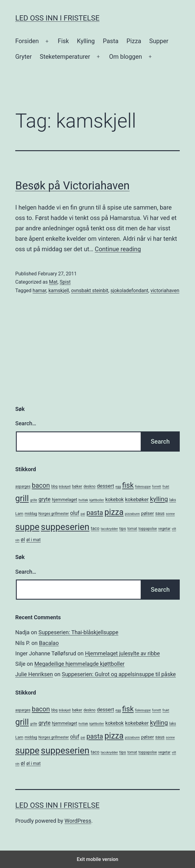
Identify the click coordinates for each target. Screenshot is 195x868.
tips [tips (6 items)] (123, 529)
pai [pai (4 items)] (83, 514)
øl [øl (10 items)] (23, 539)
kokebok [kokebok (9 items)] (114, 499)
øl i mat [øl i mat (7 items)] (33, 540)
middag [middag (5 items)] (31, 514)
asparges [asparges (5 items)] (23, 486)
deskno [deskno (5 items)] (90, 486)
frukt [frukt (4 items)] (166, 487)
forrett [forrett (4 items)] (157, 487)
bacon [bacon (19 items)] (41, 485)
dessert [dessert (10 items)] (106, 486)
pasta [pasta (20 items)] (95, 513)
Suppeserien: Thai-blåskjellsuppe (78, 632)
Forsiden (27, 41)
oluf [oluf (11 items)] (75, 513)
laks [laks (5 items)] (173, 500)
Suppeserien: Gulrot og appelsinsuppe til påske (119, 674)
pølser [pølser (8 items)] (147, 513)
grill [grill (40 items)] (22, 498)
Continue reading (118, 249)
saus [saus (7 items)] (160, 513)
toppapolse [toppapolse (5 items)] (148, 529)
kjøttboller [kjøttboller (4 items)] (97, 500)
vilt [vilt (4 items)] (174, 529)
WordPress (78, 821)
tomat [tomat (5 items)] (132, 529)
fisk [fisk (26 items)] (128, 485)
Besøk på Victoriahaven (72, 186)
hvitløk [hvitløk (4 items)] (83, 500)
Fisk (63, 41)
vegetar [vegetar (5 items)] (164, 529)
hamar (40, 291)
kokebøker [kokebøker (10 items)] (137, 499)
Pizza (134, 41)
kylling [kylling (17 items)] (159, 499)
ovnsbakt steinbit (90, 291)
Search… (26, 423)
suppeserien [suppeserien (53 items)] (65, 527)
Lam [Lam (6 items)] (19, 514)
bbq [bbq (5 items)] (54, 486)
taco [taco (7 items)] (95, 528)
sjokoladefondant (129, 291)
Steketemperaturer (65, 57)
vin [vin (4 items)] (17, 540)
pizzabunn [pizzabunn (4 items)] (132, 514)
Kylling (86, 41)
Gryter (23, 57)
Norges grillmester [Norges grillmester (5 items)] (54, 514)
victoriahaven (165, 291)
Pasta (111, 41)
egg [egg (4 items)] (118, 487)
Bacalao (49, 643)
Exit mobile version (97, 859)
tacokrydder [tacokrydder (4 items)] (109, 529)
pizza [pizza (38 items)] (114, 512)
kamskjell (59, 291)
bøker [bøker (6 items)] (77, 486)
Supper (159, 41)
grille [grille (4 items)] (34, 500)
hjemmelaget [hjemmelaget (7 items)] (65, 500)
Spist (65, 282)
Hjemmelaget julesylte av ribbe (122, 653)
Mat (53, 282)
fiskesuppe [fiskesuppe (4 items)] (143, 487)
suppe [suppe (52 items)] (27, 527)
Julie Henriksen (34, 674)
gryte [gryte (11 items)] (44, 499)
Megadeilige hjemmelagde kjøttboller (79, 664)
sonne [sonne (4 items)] (170, 514)
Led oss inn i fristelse (57, 18)
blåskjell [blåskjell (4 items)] (65, 487)
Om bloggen (125, 57)
